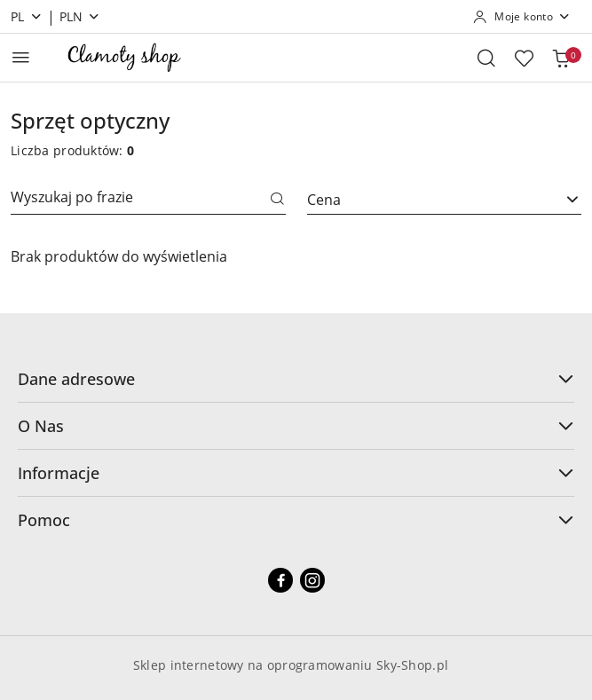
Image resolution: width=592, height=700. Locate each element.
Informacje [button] (296, 473)
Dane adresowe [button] (296, 379)
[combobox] (445, 200)
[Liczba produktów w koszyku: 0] (561, 58)
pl (27, 16)
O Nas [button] (296, 426)
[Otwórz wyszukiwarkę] (486, 58)
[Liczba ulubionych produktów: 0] (524, 58)
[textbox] (422, 200)
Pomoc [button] (296, 520)
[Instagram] (312, 580)
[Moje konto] (522, 17)
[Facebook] (280, 580)
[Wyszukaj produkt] (148, 200)
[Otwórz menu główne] (21, 57)
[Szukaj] (278, 200)
